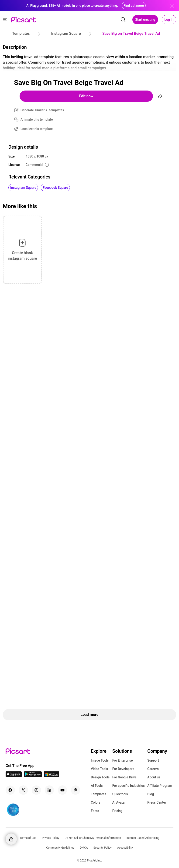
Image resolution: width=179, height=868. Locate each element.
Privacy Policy (51, 838)
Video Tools (99, 769)
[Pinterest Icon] (76, 790)
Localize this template (37, 129)
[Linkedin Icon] (49, 790)
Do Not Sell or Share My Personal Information (93, 838)
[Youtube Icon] (62, 790)
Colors (96, 802)
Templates (99, 794)
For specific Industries (129, 786)
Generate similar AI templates (42, 110)
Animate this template (37, 119)
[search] (123, 20)
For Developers (123, 769)
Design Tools (100, 777)
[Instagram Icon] (36, 790)
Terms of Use (28, 838)
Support (153, 760)
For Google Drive (124, 777)
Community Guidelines (60, 848)
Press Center (157, 802)
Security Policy (103, 848)
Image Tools (100, 760)
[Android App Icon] (33, 776)
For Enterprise (123, 760)
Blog (151, 794)
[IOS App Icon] (14, 776)
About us (154, 777)
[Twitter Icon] (23, 790)
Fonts (95, 811)
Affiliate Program (160, 786)
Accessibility (125, 848)
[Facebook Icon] (10, 790)
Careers (153, 769)
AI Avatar (119, 802)
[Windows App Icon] (52, 776)
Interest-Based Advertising (143, 838)
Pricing (117, 811)
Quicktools (120, 794)
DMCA (84, 848)
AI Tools (97, 786)
